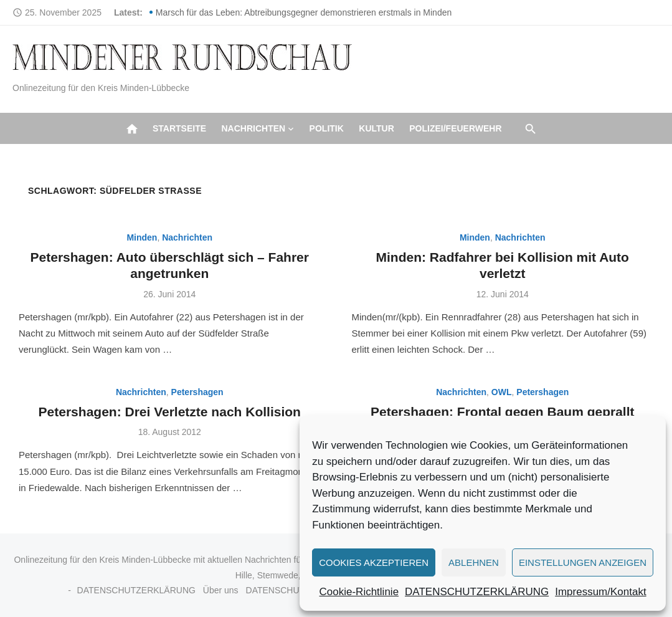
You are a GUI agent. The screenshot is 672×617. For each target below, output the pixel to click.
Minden (142, 237)
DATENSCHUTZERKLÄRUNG (477, 592)
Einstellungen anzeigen (583, 562)
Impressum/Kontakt (600, 592)
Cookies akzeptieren (374, 562)
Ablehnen (474, 562)
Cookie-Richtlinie (359, 592)
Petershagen (197, 392)
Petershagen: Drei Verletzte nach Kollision (170, 412)
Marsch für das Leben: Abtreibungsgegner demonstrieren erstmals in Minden (304, 12)
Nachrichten (253, 128)
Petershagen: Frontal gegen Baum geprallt (503, 412)
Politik (327, 128)
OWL (502, 392)
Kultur (376, 128)
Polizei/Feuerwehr (455, 128)
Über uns (221, 590)
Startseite (179, 128)
